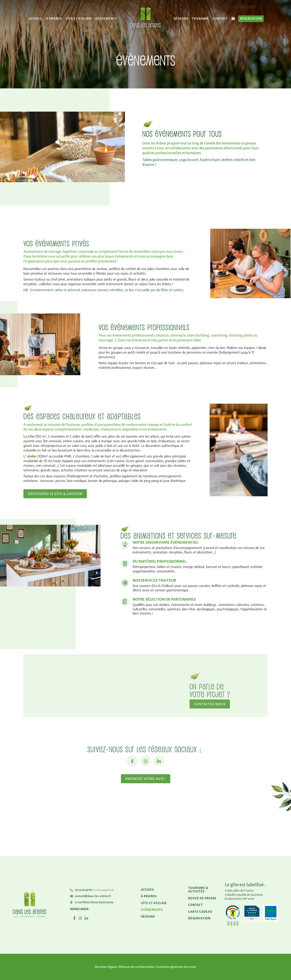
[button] (215, 451)
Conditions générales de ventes (176, 967)
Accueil (35, 19)
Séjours (181, 19)
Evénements (106, 19)
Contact (220, 19)
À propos (54, 19)
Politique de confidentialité (136, 967)
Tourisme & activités (198, 890)
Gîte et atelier (79, 19)
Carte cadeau (200, 912)
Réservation (251, 19)
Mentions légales (106, 967)
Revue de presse (202, 898)
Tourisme (200, 19)
